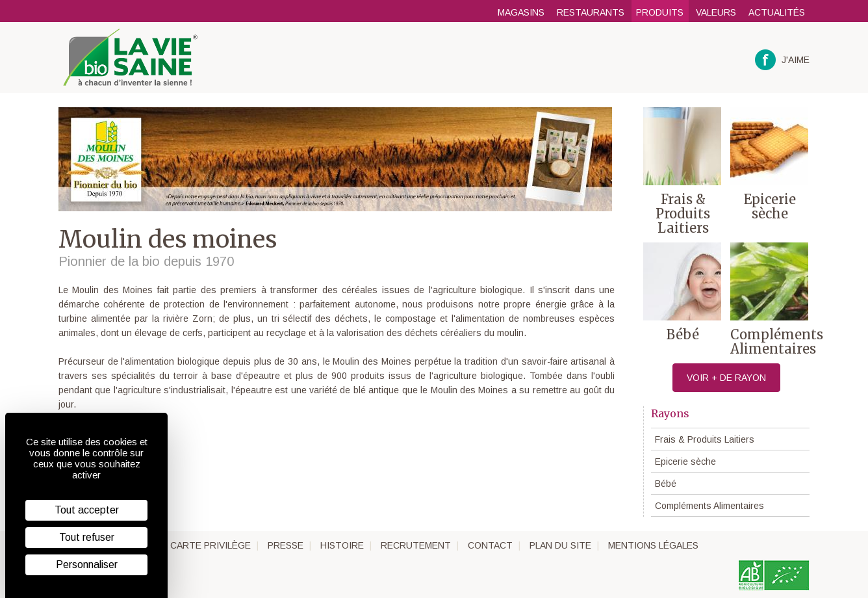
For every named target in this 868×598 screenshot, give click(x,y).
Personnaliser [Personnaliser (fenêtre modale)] (87, 565)
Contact (490, 545)
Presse (286, 545)
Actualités (777, 12)
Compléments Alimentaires (709, 506)
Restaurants (591, 12)
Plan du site (560, 545)
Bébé (666, 484)
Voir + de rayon (726, 378)
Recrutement (416, 545)
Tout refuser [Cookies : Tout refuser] (87, 537)
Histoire (342, 545)
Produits (660, 12)
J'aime (783, 60)
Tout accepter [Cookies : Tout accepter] (87, 510)
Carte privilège (211, 545)
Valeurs (716, 12)
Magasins (521, 12)
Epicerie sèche (685, 461)
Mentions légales (653, 545)
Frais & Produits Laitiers (705, 439)
